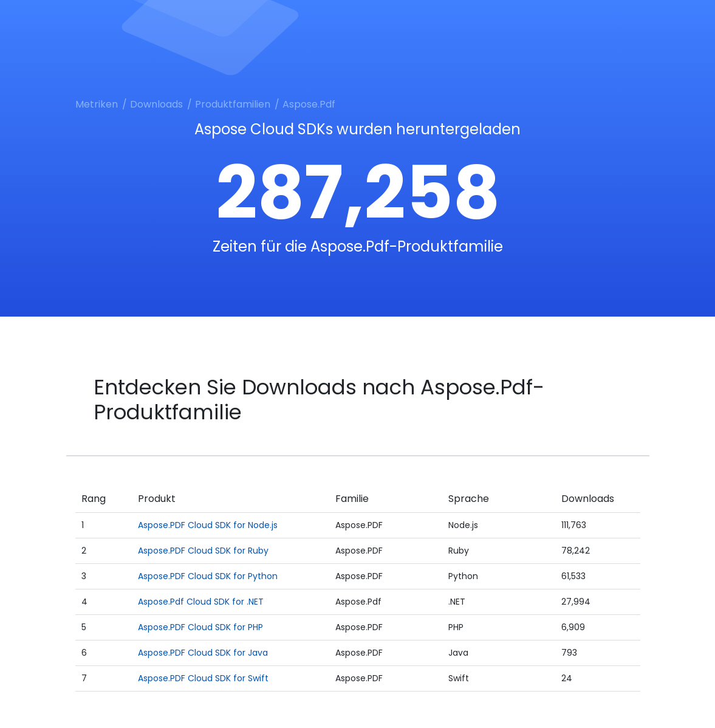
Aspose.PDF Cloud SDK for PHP (200, 627)
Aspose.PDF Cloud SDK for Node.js (208, 525)
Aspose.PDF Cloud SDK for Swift (203, 678)
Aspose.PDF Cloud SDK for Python (208, 576)
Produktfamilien (233, 104)
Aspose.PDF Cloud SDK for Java (203, 653)
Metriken (97, 104)
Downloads (156, 104)
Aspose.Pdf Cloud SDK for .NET (201, 602)
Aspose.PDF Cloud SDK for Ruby (203, 551)
